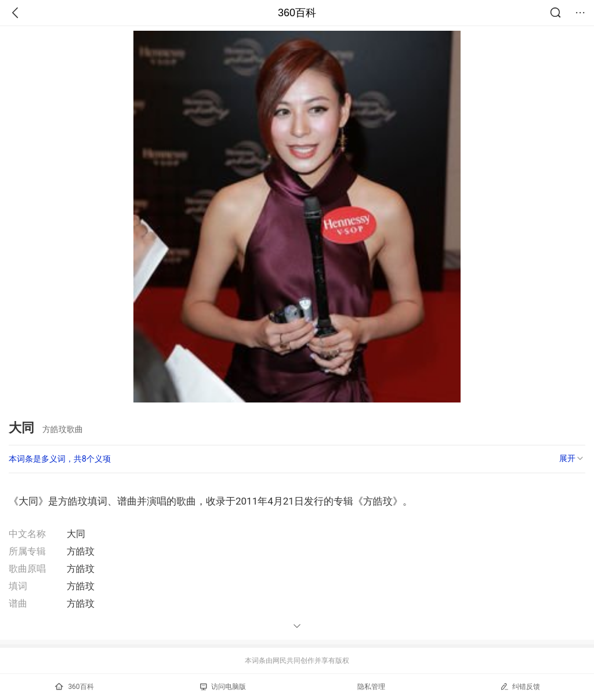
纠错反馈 (520, 686)
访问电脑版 (223, 687)
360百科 (297, 13)
